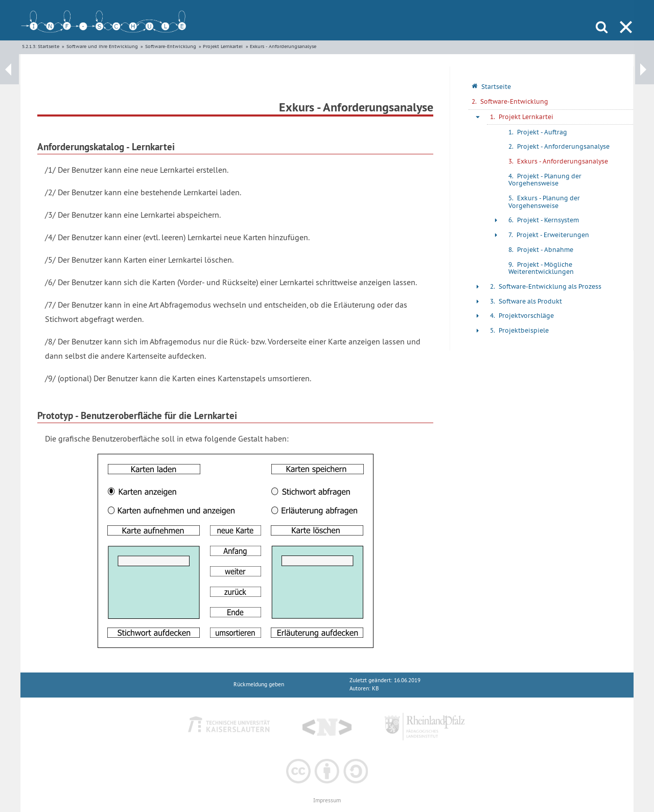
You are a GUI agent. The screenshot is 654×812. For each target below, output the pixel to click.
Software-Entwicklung (171, 46)
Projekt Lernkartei (223, 46)
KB (375, 689)
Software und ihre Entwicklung (102, 46)
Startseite (49, 46)
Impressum (327, 801)
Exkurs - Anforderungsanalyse (283, 46)
